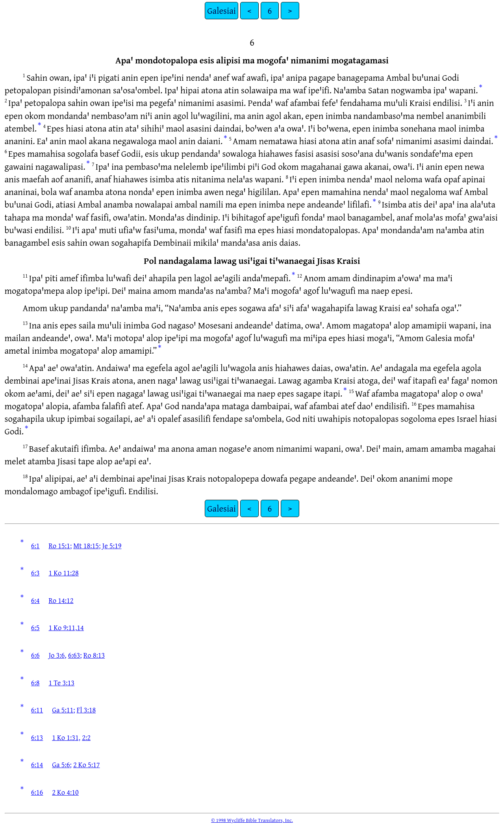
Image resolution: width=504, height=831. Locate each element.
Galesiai (221, 10)
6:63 (74, 655)
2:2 (86, 737)
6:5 (35, 627)
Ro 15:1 (59, 545)
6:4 (35, 600)
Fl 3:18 (86, 710)
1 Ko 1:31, (66, 737)
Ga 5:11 (63, 710)
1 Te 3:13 (61, 683)
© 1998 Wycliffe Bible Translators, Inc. (252, 820)
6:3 (35, 573)
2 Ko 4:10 (65, 792)
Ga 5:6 (61, 764)
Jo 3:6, (57, 655)
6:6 (35, 655)
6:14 (37, 764)
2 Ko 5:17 (87, 764)
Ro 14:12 (61, 600)
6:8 (35, 683)
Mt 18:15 (86, 545)
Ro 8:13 (94, 655)
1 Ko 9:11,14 (66, 627)
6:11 (37, 710)
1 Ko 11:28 (63, 573)
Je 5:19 (112, 545)
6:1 (35, 545)
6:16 (37, 792)
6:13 (37, 737)
